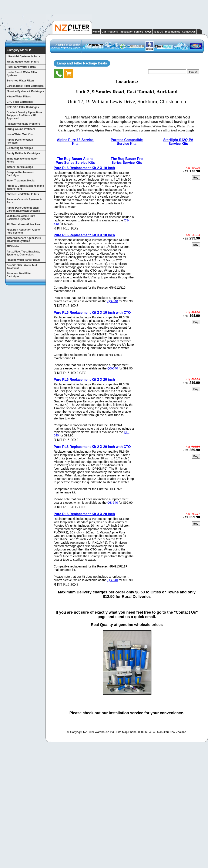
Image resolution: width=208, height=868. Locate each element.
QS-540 (113, 301)
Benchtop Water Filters (21, 81)
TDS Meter (13, 246)
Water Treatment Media (21, 181)
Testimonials (172, 32)
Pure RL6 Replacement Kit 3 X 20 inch (84, 514)
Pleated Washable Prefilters (23, 124)
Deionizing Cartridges (20, 148)
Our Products (110, 32)
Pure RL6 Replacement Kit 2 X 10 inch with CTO (92, 313)
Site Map (122, 732)
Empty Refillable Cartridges (23, 153)
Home (96, 32)
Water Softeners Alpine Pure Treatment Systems (24, 239)
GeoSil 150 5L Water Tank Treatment (22, 267)
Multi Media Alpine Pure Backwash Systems (21, 218)
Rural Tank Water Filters (21, 67)
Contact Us (189, 32)
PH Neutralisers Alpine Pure (24, 224)
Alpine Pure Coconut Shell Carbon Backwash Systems (23, 209)
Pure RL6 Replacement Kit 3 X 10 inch (84, 235)
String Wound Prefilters (21, 129)
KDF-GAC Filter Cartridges (23, 107)
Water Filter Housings (20, 167)
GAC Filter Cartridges (20, 102)
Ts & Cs (158, 32)
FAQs (148, 32)
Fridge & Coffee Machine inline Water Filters (25, 187)
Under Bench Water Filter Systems (22, 74)
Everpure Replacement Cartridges (20, 174)
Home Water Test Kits (20, 134)
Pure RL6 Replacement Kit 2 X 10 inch (84, 168)
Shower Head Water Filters (23, 194)
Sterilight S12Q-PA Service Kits (178, 142)
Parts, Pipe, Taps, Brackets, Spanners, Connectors (23, 253)
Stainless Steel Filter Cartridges (19, 275)
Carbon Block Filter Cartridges (25, 86)
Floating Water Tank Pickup (23, 260)
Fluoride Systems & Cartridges (25, 91)
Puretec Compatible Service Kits (127, 142)
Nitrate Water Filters (19, 97)
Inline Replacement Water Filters (22, 160)
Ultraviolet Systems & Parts (23, 56)
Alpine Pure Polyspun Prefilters (20, 141)
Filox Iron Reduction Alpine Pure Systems (23, 231)
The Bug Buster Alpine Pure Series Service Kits (75, 161)
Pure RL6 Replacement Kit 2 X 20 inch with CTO (92, 447)
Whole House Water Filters (23, 62)
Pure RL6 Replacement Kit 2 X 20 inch (84, 380)
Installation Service (131, 32)
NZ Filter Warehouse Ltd (99, 732)
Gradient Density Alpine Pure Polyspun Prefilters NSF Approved (24, 115)
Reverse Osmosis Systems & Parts (24, 201)
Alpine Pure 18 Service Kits (75, 142)
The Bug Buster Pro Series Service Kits (127, 161)
